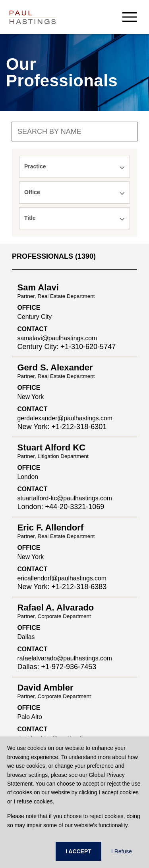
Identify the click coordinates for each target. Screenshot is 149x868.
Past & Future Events (41, 635)
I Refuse (122, 851)
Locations (26, 702)
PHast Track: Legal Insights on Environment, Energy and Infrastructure (71, 582)
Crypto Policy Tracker (41, 598)
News (20, 677)
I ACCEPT (78, 851)
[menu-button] (130, 17)
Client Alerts (29, 555)
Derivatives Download (41, 610)
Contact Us (27, 726)
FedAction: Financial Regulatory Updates (66, 622)
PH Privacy (27, 567)
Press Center (30, 714)
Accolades (26, 689)
